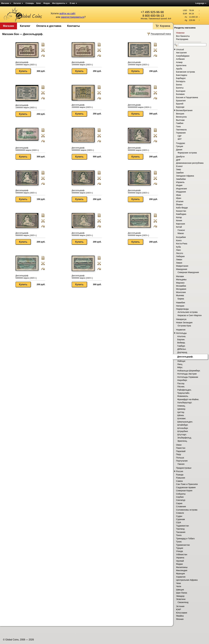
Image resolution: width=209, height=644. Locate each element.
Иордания (181, 192)
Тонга (179, 535)
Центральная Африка (187, 580)
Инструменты (60, 3)
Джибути (180, 157)
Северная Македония (188, 272)
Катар (179, 217)
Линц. (180, 364)
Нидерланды (182, 309)
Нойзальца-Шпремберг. (189, 371)
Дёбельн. (182, 349)
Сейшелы (181, 494)
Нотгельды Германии (188, 377)
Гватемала (181, 130)
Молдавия (181, 289)
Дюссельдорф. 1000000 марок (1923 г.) (26, 63)
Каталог (18, 3)
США (179, 522)
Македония (182, 269)
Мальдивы (181, 279)
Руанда (180, 475)
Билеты (180, 88)
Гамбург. (181, 346)
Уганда (179, 551)
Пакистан (181, 448)
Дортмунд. (182, 352)
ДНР (178, 160)
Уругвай (180, 561)
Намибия (181, 303)
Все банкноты (183, 36)
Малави (180, 276)
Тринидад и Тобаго (185, 539)
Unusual (180, 49)
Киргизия (181, 224)
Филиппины (182, 567)
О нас (73, 3)
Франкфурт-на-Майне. (188, 399)
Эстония (180, 606)
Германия (181, 133)
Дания (179, 150)
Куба (178, 247)
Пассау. (181, 383)
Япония (180, 619)
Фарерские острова (187, 153)
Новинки (180, 33)
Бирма (181, 299)
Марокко (180, 283)
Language (201, 3)
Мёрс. (180, 367)
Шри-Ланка (182, 593)
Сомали (180, 513)
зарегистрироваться (72, 17)
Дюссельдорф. (185, 357)
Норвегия (181, 330)
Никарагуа (181, 319)
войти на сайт (67, 13)
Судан (179, 516)
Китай (179, 227)
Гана (178, 126)
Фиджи (179, 564)
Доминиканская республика (190, 163)
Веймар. (181, 343)
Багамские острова (185, 72)
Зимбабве (181, 179)
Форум (47, 3)
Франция (180, 574)
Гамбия (180, 123)
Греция (180, 146)
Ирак (178, 195)
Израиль (180, 182)
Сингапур (181, 500)
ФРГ (180, 139)
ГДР (180, 136)
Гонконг (181, 230)
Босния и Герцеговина (187, 97)
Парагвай (181, 451)
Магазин (6, 3)
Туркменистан (183, 545)
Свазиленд (183, 602)
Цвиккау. (181, 409)
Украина (180, 558)
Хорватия (181, 577)
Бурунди (180, 107)
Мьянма (180, 295)
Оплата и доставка (49, 26)
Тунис (179, 542)
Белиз (179, 85)
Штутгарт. (182, 435)
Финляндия (182, 570)
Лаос (178, 250)
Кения (179, 220)
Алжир (179, 62)
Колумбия (181, 237)
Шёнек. (181, 415)
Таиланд (180, 529)
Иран (179, 198)
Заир (179, 169)
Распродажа (182, 39)
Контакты (74, 26)
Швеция (180, 590)
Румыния (181, 478)
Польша (180, 458)
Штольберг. (183, 428)
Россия (180, 471)
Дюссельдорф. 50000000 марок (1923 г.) (83, 149)
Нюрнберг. (182, 380)
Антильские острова (188, 312)
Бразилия (181, 101)
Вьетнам (180, 120)
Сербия (180, 497)
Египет (179, 166)
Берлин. (181, 340)
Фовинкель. (183, 396)
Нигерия (180, 306)
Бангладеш (182, 75)
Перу (179, 454)
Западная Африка (185, 176)
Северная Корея (184, 491)
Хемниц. (181, 406)
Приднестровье (184, 468)
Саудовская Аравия (186, 487)
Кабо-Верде (182, 208)
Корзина (165, 26)
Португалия (182, 461)
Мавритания (182, 266)
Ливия (179, 263)
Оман (179, 445)
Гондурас (181, 143)
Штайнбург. (183, 425)
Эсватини (181, 599)
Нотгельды (181, 333)
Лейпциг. (182, 361)
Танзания (181, 532)
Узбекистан (182, 554)
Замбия (180, 173)
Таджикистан (182, 526)
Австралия (181, 53)
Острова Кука (184, 326)
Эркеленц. (182, 441)
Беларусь (181, 81)
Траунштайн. (184, 393)
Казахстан (181, 211)
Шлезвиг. (182, 418)
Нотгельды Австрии (187, 374)
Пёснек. (181, 387)
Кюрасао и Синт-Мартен (190, 315)
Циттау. (181, 412)
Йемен (179, 205)
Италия (180, 201)
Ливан (179, 260)
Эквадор (180, 596)
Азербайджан (183, 56)
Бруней (180, 104)
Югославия (182, 613)
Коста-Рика (182, 244)
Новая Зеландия (184, 323)
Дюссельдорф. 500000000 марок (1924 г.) (140, 106)
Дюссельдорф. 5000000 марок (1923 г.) (138, 149)
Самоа (179, 481)
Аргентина (181, 65)
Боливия (180, 94)
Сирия (179, 503)
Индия (179, 185)
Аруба (179, 69)
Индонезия (181, 189)
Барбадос (181, 78)
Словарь (30, 3)
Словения (181, 507)
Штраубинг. (183, 431)
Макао (181, 233)
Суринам (180, 519)
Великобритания (184, 110)
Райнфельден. (184, 390)
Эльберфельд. (184, 438)
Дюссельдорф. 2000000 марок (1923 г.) (82, 106)
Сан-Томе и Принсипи (187, 484)
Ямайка (180, 616)
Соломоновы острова (187, 510)
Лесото (180, 253)
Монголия (181, 292)
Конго (179, 240)
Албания (180, 59)
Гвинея (181, 464)
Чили (179, 586)
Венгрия (180, 114)
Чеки (178, 583)
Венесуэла (181, 117)
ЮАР (179, 609)
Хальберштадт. (185, 403)
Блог (39, 3)
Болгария (181, 91)
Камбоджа (181, 214)
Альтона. (182, 336)
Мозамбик (181, 286)
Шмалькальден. (185, 422)
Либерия (180, 256)
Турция (180, 548)
